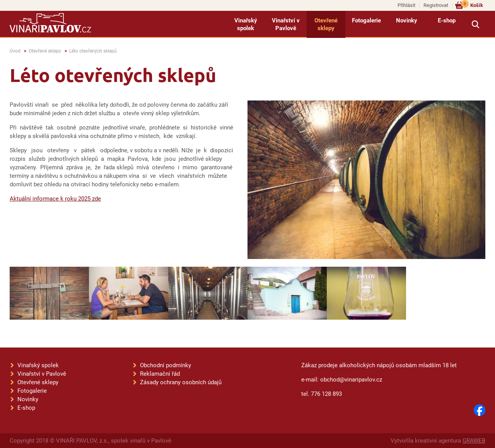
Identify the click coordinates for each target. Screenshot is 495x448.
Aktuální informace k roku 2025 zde (55, 199)
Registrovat (436, 5)
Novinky (407, 20)
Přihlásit (406, 5)
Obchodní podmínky (166, 365)
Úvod (15, 51)
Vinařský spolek (246, 24)
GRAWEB (474, 441)
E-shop (447, 20)
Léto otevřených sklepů (93, 51)
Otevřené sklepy (326, 24)
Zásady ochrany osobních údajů (181, 382)
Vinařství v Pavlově (286, 24)
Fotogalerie (366, 20)
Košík (472, 5)
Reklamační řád (160, 374)
